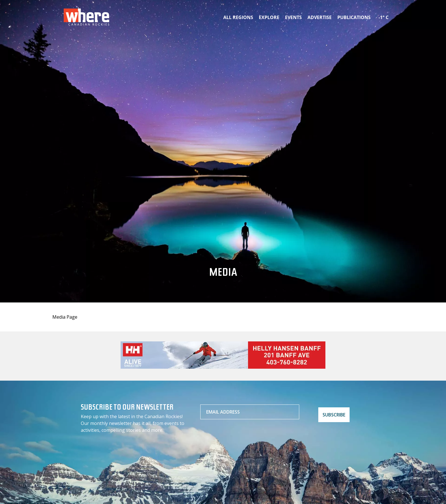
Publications (354, 17)
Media (223, 274)
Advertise (320, 17)
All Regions (238, 17)
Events (293, 17)
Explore (269, 17)
